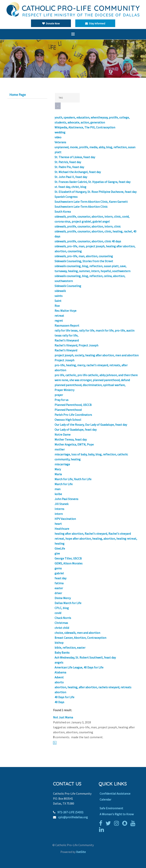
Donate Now (51, 23)
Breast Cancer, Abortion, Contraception (80, 638)
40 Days (59, 702)
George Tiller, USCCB (68, 558)
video (58, 137)
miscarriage (62, 464)
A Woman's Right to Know (117, 814)
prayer (59, 395)
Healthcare (62, 529)
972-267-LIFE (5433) (70, 812)
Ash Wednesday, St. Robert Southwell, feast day (85, 657)
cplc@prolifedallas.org (73, 817)
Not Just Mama (63, 717)
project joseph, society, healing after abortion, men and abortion (97, 355)
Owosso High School (68, 420)
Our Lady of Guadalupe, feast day (76, 430)
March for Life (64, 484)
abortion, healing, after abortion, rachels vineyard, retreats (93, 687)
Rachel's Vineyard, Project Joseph (76, 345)
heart (58, 524)
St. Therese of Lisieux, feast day (75, 157)
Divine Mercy (63, 598)
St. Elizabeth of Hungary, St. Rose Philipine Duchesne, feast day (96, 192)
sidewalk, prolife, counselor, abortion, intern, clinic (88, 226)
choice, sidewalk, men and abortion (77, 633)
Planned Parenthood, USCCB (73, 405)
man (58, 489)
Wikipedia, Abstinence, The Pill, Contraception (85, 127)
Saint (58, 301)
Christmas (61, 623)
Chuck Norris (63, 618)
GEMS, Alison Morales (69, 563)
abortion (60, 692)
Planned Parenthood (68, 410)
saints (59, 296)
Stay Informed (95, 23)
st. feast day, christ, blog (70, 187)
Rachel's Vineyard (66, 350)
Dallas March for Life (68, 603)
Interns (59, 509)
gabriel (59, 573)
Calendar (105, 799)
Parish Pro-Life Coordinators (73, 415)
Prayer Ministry (64, 390)
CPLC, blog (62, 608)
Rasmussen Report (67, 325)
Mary (58, 469)
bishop (59, 643)
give (57, 553)
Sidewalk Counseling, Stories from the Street (84, 261)
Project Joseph (64, 360)
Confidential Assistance (115, 793)
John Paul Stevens (66, 499)
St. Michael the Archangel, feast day (78, 172)
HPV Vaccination (65, 519)
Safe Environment (111, 808)
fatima (59, 583)
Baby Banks (62, 652)
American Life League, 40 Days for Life (79, 667)
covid (58, 613)
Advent (59, 677)
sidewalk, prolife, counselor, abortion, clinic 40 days (88, 241)
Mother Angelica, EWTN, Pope (74, 444)
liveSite (81, 852)
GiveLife (60, 548)
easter (59, 588)
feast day (60, 578)
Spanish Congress (66, 197)
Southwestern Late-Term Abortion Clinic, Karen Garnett (91, 202)
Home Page (17, 95)
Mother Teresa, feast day (71, 439)
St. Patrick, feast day (68, 162)
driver (58, 593)
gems (58, 568)
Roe (57, 306)
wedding (60, 132)
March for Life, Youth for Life (73, 479)
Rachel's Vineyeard (67, 340)
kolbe (58, 494)
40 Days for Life (64, 697)
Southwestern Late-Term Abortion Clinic (81, 207)
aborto (59, 682)
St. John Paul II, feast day (71, 177)
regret (59, 321)
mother (60, 449)
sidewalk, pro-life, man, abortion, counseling (84, 256)
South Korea (63, 212)
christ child (62, 628)
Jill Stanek (61, 504)
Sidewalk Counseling (68, 286)
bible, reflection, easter (70, 648)
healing (60, 543)
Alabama (60, 672)
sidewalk (60, 291)
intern (59, 514)
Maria (58, 474)
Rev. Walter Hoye (65, 311)
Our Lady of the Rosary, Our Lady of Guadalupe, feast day (91, 425)
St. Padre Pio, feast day (69, 167)
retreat (59, 316)
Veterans (60, 142)
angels (59, 662)
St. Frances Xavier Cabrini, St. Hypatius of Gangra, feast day (92, 182)
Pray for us (61, 400)
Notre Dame (63, 434)
